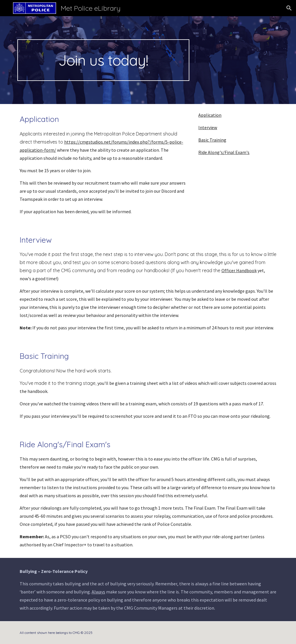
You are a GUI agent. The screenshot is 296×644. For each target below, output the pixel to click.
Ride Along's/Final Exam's (224, 152)
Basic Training (212, 140)
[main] (103, 60)
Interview (208, 127)
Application (210, 115)
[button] (289, 8)
